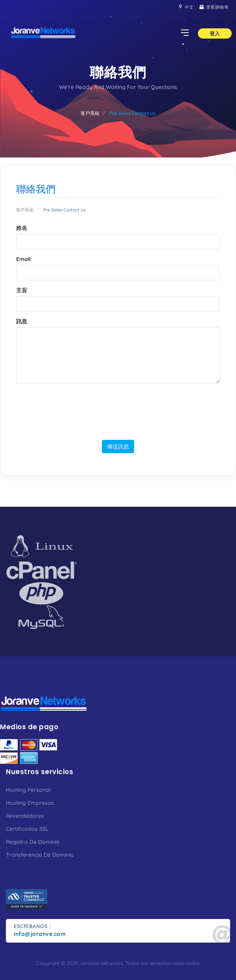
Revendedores (25, 816)
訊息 (22, 321)
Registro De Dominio (33, 842)
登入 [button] (215, 33)
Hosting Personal (28, 790)
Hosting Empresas (30, 803)
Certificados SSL (27, 829)
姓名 (22, 228)
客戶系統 (90, 113)
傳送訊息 (118, 446)
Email (23, 259)
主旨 (22, 290)
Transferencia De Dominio (40, 855)
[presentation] (119, 410)
